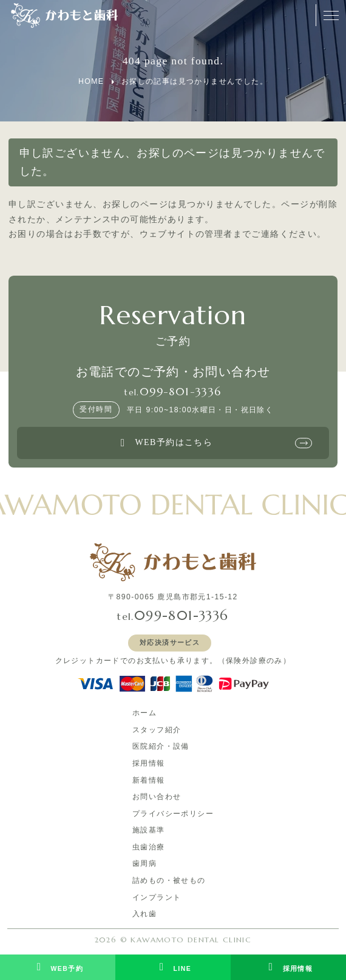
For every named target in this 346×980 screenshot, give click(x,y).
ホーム (144, 713)
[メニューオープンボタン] (331, 15)
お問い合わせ (157, 797)
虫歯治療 (149, 847)
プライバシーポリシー (173, 814)
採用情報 (149, 763)
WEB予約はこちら (165, 443)
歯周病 (144, 863)
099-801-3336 (181, 392)
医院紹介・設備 (161, 746)
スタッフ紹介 (157, 730)
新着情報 (149, 780)
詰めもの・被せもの (169, 880)
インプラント (157, 897)
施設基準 (149, 830)
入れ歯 (144, 914)
